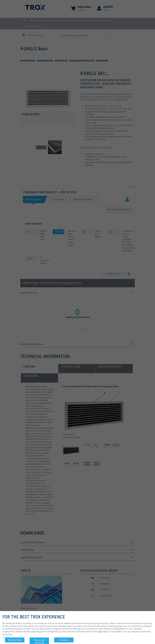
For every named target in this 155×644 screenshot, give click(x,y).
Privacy (6, 637)
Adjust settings (15, 640)
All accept (64, 640)
